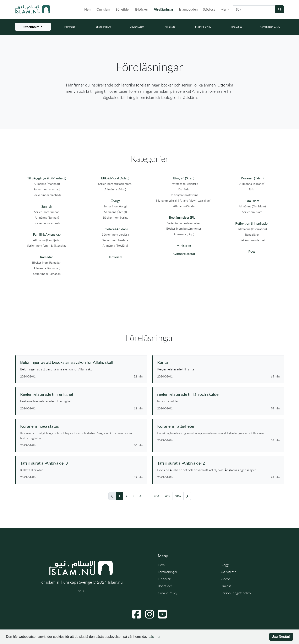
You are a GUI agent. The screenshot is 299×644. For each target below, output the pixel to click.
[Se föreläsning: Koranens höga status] (81, 426)
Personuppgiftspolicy (236, 593)
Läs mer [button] (154, 637)
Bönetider (123, 9)
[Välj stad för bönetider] (33, 27)
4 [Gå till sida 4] (140, 496)
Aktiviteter (228, 572)
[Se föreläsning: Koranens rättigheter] (218, 426)
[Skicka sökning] (280, 9)
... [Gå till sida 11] (148, 496)
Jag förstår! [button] (281, 637)
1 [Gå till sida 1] (119, 496)
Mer (224, 9)
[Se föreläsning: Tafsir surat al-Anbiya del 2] (218, 463)
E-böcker (142, 9)
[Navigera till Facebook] (137, 614)
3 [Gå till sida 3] (133, 496)
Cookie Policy (168, 593)
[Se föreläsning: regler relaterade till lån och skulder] (218, 394)
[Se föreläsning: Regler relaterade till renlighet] (81, 394)
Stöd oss (209, 9)
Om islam (103, 9)
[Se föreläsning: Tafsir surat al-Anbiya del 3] (81, 463)
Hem (88, 9)
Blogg (225, 565)
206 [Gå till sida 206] (178, 496)
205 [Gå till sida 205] (167, 496)
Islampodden (188, 9)
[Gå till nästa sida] (187, 496)
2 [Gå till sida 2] (126, 496)
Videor (225, 579)
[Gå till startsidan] (33, 9)
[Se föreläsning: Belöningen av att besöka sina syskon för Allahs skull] (81, 362)
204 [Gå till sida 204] (156, 496)
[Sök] (254, 9)
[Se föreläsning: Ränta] (218, 362)
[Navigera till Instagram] (149, 614)
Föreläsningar (164, 9)
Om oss (226, 586)
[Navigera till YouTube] (162, 614)
